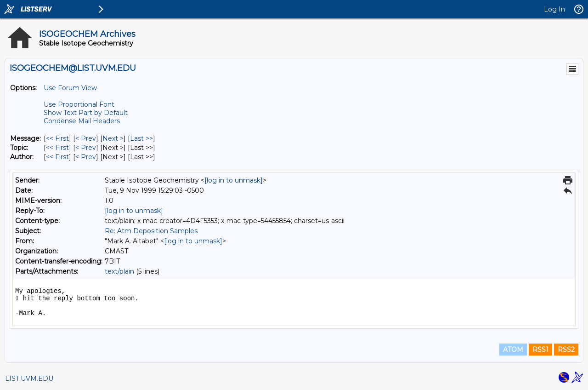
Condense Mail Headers (82, 121)
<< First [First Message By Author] (57, 157)
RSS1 (540, 350)
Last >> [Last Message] (141, 138)
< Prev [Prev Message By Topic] (86, 148)
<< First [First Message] (57, 138)
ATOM (513, 350)
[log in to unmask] (234, 180)
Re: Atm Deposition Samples (151, 231)
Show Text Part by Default (86, 113)
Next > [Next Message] (113, 138)
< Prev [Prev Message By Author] (86, 157)
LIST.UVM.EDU (29, 379)
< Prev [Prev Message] (86, 138)
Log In (554, 9)
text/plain (119, 271)
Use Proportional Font (79, 104)
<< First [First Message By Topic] (57, 148)
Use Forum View (70, 88)
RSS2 (566, 350)
